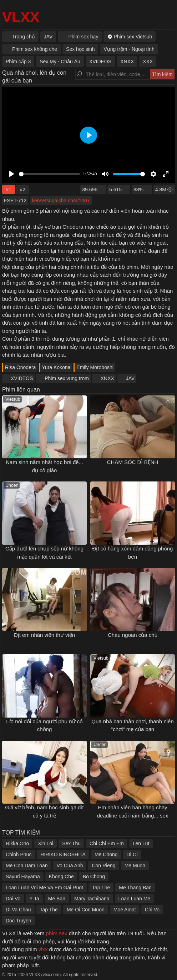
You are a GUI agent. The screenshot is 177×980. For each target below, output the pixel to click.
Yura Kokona (56, 367)
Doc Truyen (19, 921)
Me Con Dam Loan (27, 866)
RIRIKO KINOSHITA (63, 854)
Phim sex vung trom (67, 378)
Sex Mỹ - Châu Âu (60, 62)
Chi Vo (152, 910)
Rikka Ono (17, 843)
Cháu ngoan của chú (133, 635)
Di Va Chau (18, 910)
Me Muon (135, 866)
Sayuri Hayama (23, 877)
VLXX (21, 17)
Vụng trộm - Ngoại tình (129, 49)
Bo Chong (94, 877)
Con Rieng (103, 866)
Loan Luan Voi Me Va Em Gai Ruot (44, 888)
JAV (130, 378)
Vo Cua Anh (70, 866)
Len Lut (141, 843)
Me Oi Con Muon (86, 910)
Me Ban (57, 899)
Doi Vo (13, 899)
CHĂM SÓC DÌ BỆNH (133, 462)
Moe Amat (125, 910)
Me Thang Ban (135, 888)
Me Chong (106, 854)
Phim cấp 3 (18, 62)
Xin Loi (45, 843)
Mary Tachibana (92, 899)
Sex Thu (71, 843)
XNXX (107, 378)
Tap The (101, 888)
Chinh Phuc (19, 854)
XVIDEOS (22, 378)
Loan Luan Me (135, 899)
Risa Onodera (20, 367)
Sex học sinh (80, 49)
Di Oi (132, 854)
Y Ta (34, 899)
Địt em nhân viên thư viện (44, 635)
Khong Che (61, 877)
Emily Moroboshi (95, 367)
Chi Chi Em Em (107, 843)
